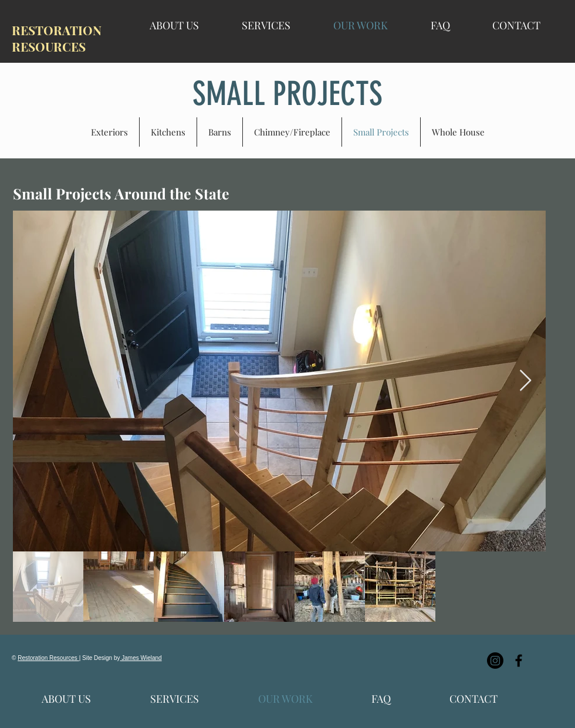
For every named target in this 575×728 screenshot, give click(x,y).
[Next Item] (525, 381)
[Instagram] (495, 661)
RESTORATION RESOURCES (57, 38)
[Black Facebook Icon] (519, 661)
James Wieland (141, 658)
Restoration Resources (48, 658)
